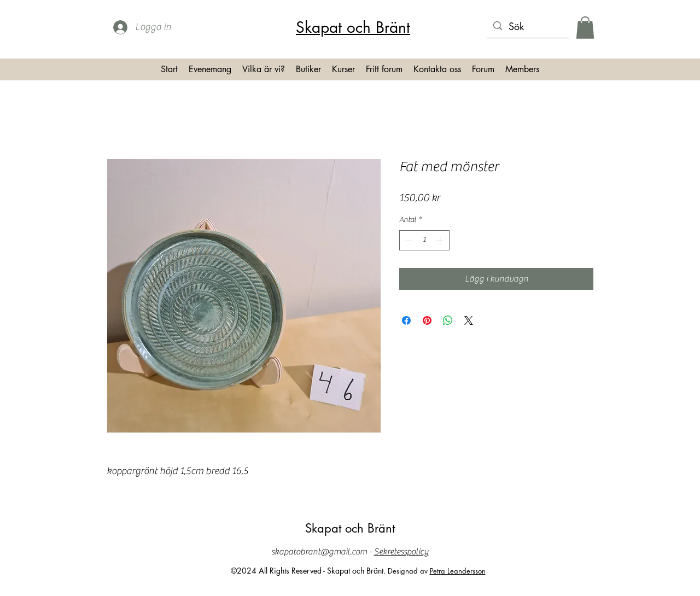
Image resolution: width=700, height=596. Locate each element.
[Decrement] (408, 240)
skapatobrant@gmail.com (319, 552)
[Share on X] (469, 320)
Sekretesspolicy (401, 552)
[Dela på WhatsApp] (448, 320)
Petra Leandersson (458, 571)
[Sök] (527, 27)
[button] (585, 28)
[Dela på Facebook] (406, 320)
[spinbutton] (424, 240)
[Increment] (441, 240)
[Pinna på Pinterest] (427, 320)
